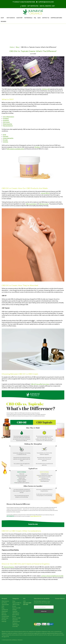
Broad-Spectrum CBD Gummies (16, 618)
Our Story (19, 18)
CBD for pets (16, 604)
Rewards (3, 22)
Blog (39, 18)
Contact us (46, 18)
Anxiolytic (6, 120)
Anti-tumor (6, 122)
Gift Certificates (33, 6)
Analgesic (6, 119)
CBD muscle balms (31, 204)
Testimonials (28, 18)
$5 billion (37, 147)
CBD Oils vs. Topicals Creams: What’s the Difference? (33, 51)
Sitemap (4, 621)
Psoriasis (6, 136)
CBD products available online (15, 149)
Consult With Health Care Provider (5, 618)
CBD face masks (44, 204)
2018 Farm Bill (46, 89)
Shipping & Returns (56, 18)
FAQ (35, 18)
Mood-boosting (8, 124)
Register (48, 6)
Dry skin (5, 140)
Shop (3, 18)
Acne (4, 135)
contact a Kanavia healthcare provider (52, 576)
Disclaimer (20, 640)
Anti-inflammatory (9, 117)
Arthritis (6, 142)
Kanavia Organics (9, 567)
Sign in (42, 6)
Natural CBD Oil (17, 603)
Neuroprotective (8, 126)
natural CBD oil (45, 193)
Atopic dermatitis (8, 138)
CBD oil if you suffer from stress (40, 384)
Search (24, 6)
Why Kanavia (11, 18)
